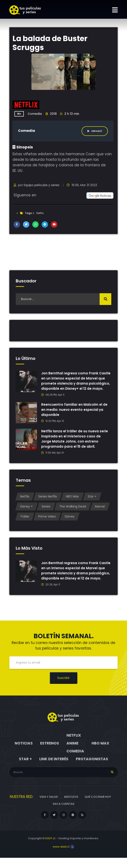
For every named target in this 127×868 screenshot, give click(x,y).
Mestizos (71, 807)
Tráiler (25, 522)
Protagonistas (92, 769)
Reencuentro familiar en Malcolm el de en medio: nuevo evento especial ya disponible (75, 415)
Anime (72, 753)
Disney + (26, 512)
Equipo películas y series (42, 185)
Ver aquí (95, 131)
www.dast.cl (63, 857)
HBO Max (72, 502)
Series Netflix (48, 502)
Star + (92, 502)
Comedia (35, 114)
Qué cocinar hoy (98, 807)
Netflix (40, 213)
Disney (70, 522)
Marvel (100, 512)
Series (46, 512)
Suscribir (63, 688)
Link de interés (54, 769)
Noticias (24, 753)
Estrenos (50, 753)
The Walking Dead (73, 512)
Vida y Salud (49, 807)
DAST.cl (50, 849)
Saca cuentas (63, 814)
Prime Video (47, 522)
